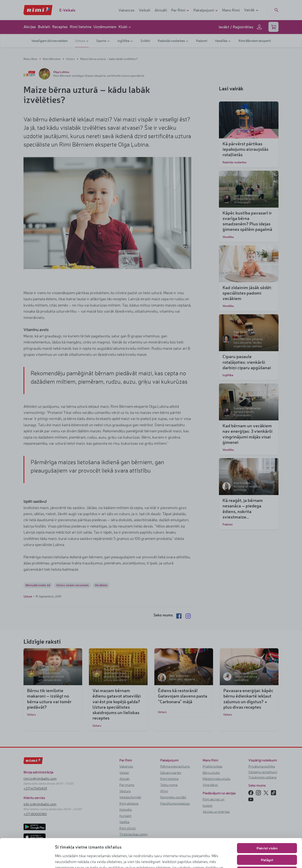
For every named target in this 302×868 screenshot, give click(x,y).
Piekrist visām (267, 819)
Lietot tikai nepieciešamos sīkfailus (267, 843)
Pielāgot (267, 831)
